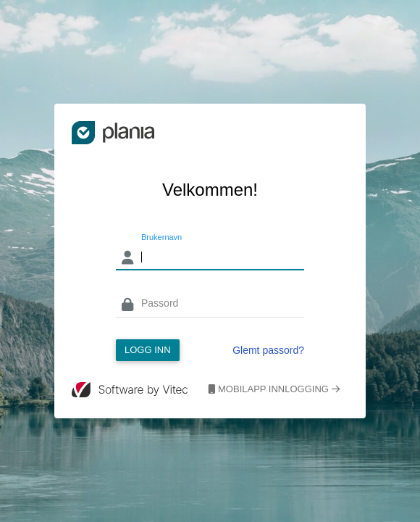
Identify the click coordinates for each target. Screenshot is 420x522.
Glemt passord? (268, 350)
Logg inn (148, 350)
